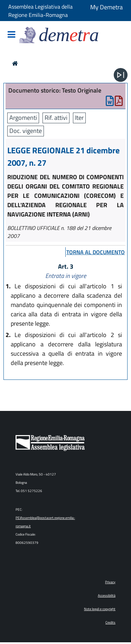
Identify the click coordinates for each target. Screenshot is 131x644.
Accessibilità (107, 595)
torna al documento (96, 252)
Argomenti (23, 118)
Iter (79, 118)
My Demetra (106, 7)
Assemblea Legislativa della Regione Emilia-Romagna (40, 11)
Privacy (110, 582)
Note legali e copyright (100, 609)
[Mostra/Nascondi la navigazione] (11, 35)
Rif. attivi (56, 118)
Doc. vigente (26, 131)
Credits (110, 622)
